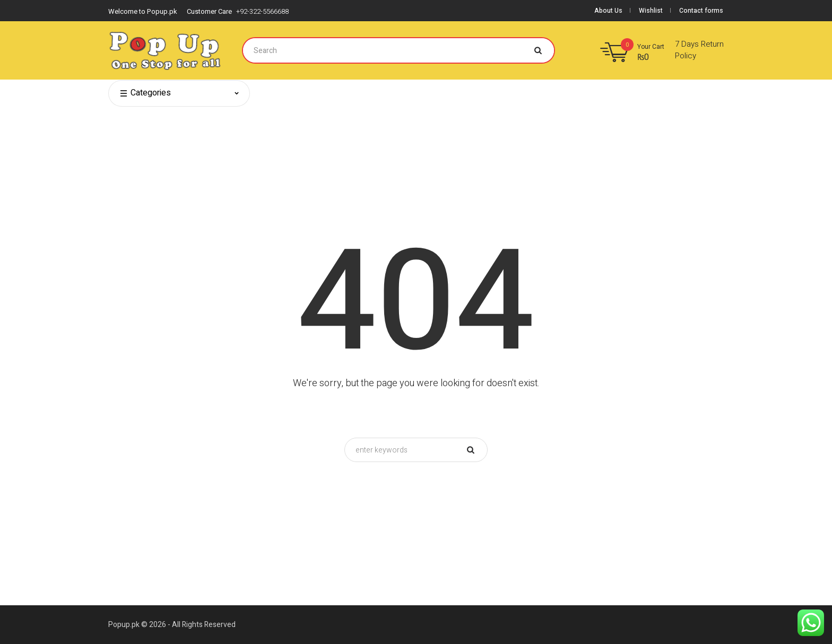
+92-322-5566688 (262, 11)
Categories (145, 93)
